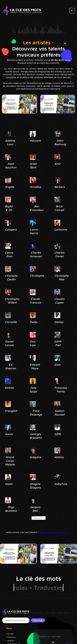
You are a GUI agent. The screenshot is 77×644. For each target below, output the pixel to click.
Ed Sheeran (11, 373)
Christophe (37, 282)
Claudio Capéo (59, 307)
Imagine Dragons (35, 492)
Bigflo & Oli (9, 215)
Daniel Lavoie (9, 350)
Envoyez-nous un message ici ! (55, 532)
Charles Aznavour (36, 261)
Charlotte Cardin (11, 284)
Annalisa (35, 193)
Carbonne (61, 236)
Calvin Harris (34, 238)
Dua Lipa (33, 350)
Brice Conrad (59, 215)
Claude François (35, 307)
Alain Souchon (11, 172)
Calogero (11, 236)
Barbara (60, 193)
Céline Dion (9, 261)
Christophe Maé (62, 284)
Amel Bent (33, 172)
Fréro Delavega (36, 419)
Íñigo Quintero (11, 515)
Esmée (9, 394)
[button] (72, 11)
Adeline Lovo (10, 149)
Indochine (61, 490)
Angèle (10, 193)
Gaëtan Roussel (59, 419)
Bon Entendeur (37, 215)
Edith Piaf (58, 350)
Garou (9, 441)
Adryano (35, 147)
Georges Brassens (36, 442)
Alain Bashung (60, 149)
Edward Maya (35, 373)
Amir (58, 170)
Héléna (59, 464)
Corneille (11, 329)
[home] (22, 11)
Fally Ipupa (33, 396)
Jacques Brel (35, 515)
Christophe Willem (12, 307)
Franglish (11, 417)
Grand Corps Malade (10, 467)
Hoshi (9, 490)
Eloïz (57, 371)
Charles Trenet (59, 261)
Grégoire (35, 464)
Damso (59, 329)
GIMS (58, 441)
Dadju (34, 329)
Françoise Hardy (61, 396)
